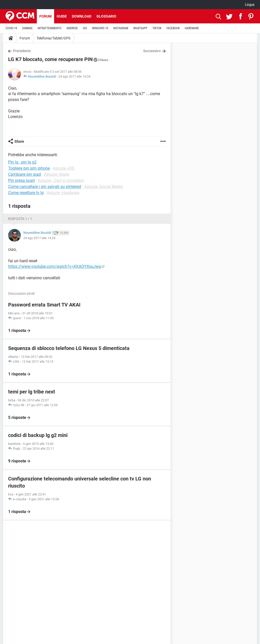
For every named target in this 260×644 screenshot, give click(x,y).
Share (19, 141)
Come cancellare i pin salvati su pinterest (45, 187)
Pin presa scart (21, 180)
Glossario (106, 16)
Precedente (22, 51)
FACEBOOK (173, 28)
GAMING (27, 28)
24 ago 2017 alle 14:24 (74, 76)
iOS (85, 28)
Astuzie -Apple (57, 174)
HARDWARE (192, 28)
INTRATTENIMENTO (50, 28)
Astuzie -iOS (64, 168)
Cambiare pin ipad (25, 174)
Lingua (250, 5)
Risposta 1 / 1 (20, 219)
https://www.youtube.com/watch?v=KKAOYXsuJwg (55, 266)
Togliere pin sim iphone (29, 168)
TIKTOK (157, 28)
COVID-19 (11, 28)
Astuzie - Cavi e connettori (61, 180)
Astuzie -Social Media (104, 187)
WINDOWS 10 (100, 28)
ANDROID (72, 28)
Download (82, 16)
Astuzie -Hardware (63, 193)
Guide (62, 16)
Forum (45, 16)
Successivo (152, 51)
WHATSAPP (140, 28)
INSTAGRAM (121, 28)
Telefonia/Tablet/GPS (53, 38)
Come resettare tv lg (26, 193)
